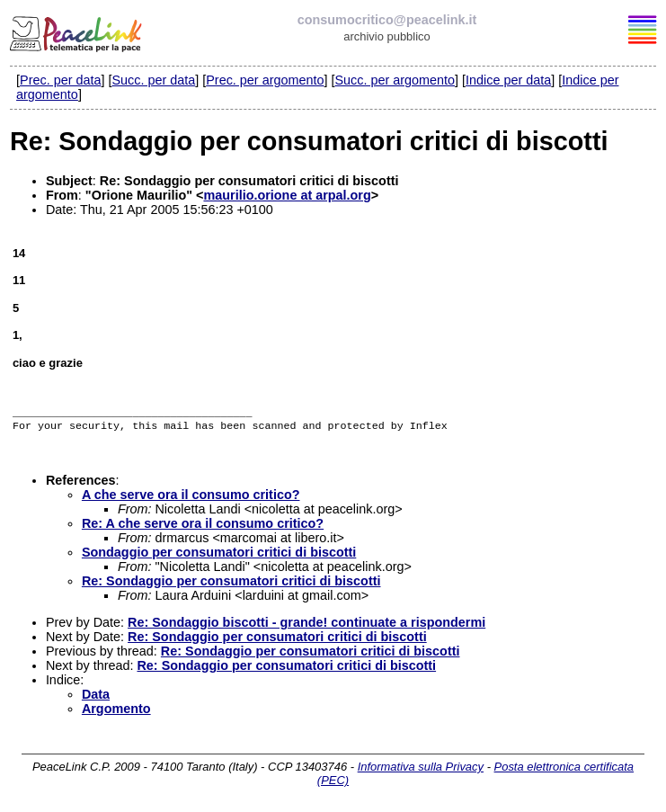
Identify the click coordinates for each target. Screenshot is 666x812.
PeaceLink (77, 31)
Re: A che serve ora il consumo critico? (203, 527)
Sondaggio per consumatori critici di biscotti (219, 556)
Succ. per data (153, 80)
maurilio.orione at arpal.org (287, 195)
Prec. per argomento (265, 80)
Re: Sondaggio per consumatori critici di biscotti (231, 584)
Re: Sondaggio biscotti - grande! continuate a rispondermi (306, 626)
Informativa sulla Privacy (421, 770)
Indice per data (508, 80)
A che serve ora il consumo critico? (191, 498)
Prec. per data (60, 80)
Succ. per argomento (395, 80)
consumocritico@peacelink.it (387, 20)
